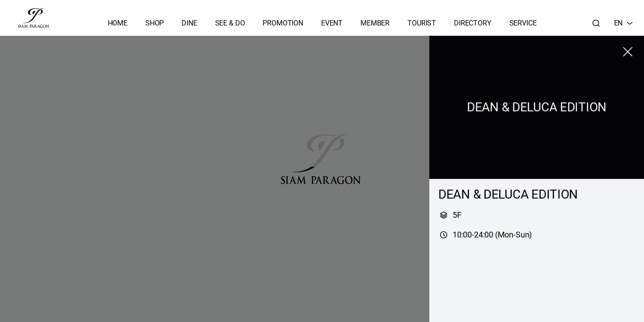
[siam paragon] (34, 18)
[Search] (596, 23)
